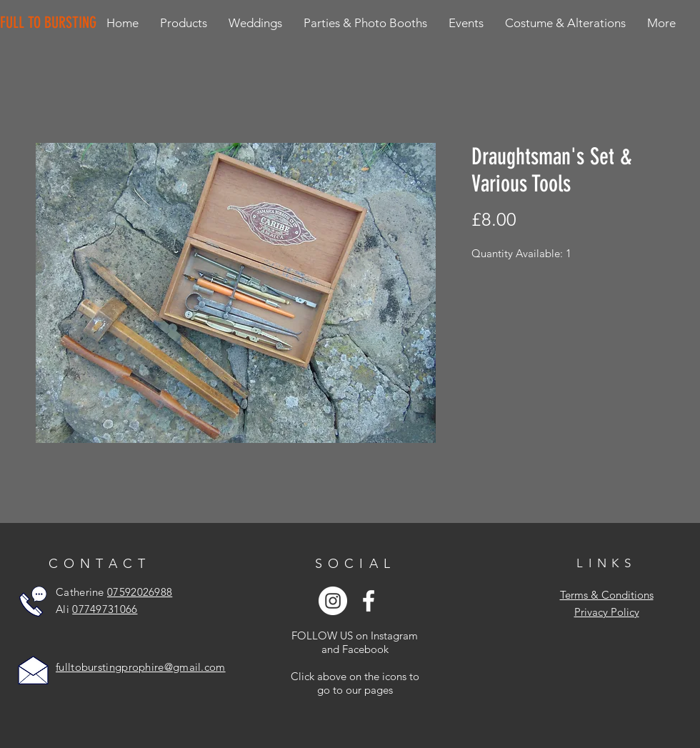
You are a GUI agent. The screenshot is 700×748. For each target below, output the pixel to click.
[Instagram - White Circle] (333, 601)
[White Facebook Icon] (369, 601)
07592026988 (140, 592)
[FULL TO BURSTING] (51, 23)
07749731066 (105, 609)
